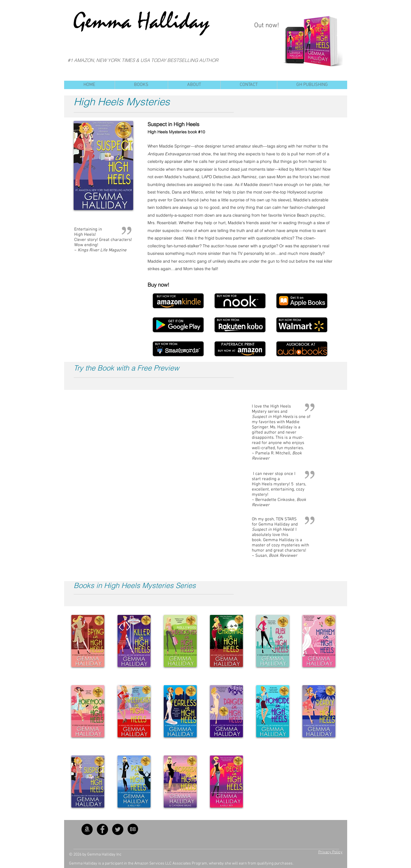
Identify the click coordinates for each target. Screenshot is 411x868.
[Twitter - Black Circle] (118, 829)
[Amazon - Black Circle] (87, 829)
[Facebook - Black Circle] (102, 829)
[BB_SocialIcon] (133, 829)
